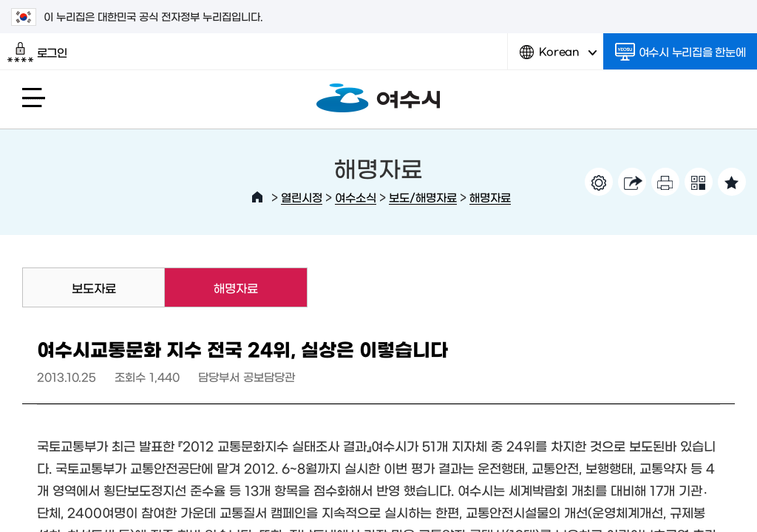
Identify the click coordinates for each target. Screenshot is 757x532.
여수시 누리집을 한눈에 (680, 52)
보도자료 (94, 287)
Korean (558, 57)
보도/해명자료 (423, 197)
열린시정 (302, 197)
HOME (257, 197)
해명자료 (490, 197)
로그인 (37, 52)
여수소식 (356, 197)
